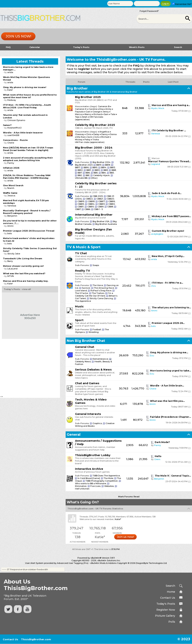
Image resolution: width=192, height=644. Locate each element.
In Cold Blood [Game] (89, 478)
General (74, 435)
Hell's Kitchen (82, 489)
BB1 (88, 175)
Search (178, 47)
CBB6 (87, 209)
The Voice (98, 285)
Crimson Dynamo (16, 120)
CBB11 (81, 207)
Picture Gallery (165, 616)
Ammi (154, 311)
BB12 (80, 170)
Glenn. (157, 459)
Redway (12, 100)
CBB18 (91, 201)
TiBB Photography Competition (102, 481)
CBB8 (110, 207)
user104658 (13, 135)
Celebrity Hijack (101, 175)
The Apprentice (83, 301)
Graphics (97, 423)
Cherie (153, 389)
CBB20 (110, 199)
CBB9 (101, 207)
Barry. (10, 261)
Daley (97, 134)
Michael (105, 137)
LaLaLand (12, 269)
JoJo (97, 137)
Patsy (88, 140)
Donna (113, 134)
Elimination (81, 486)
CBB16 (112, 201)
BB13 (112, 167)
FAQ (8, 47)
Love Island (81, 291)
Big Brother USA (101, 221)
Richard (98, 114)
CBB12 (112, 204)
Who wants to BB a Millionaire (91, 483)
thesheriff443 (14, 128)
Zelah (84, 117)
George (97, 112)
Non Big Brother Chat (86, 341)
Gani (88, 112)
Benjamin (159, 479)
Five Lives (95, 486)
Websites (109, 486)
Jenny (106, 112)
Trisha (96, 140)
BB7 (80, 173)
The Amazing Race (104, 288)
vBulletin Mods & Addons (103, 563)
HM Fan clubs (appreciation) (90, 142)
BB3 (112, 173)
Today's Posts (81, 47)
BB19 (99, 165)
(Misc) (94, 178)
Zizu (153, 286)
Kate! (10, 90)
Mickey (79, 140)
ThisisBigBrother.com (36, 639)
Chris (89, 134)
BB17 (77, 167)
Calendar (35, 47)
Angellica (105, 132)
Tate (113, 114)
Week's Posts (137, 47)
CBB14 (91, 204)
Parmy (157, 445)
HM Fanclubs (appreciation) (89, 118)
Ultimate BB (81, 178)
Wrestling (94, 332)
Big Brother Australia (106, 224)
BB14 (104, 167)
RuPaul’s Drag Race (101, 291)
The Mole (108, 478)
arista (154, 259)
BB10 (97, 170)
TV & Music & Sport (84, 247)
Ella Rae (81, 137)
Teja (77, 117)
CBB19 (81, 201)
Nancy (88, 114)
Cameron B (104, 106)
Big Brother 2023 (84, 165)
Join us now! (18, 36)
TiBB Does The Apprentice (106, 476)
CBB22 (89, 199)
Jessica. (11, 196)
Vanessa (156, 134)
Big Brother (77, 88)
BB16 (86, 167)
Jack (90, 137)
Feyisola (79, 112)
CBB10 (91, 207)
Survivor (86, 288)
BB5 (96, 173)
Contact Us (168, 598)
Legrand (156, 164)
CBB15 (81, 204)
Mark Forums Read (129, 497)
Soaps (96, 265)
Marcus (79, 114)
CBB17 (101, 201)
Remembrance (100, 359)
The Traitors (98, 293)
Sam (106, 114)
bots (153, 326)
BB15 (95, 167)
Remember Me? (182, 4)
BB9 (106, 170)
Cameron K (81, 109)
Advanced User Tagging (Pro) (73, 563)
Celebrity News (83, 362)
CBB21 (100, 199)
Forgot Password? (149, 11)
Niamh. (11, 188)
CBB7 (78, 209)
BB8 (114, 170)
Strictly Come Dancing (101, 298)
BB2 (80, 175)
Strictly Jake (14, 254)
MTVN (10, 276)
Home (171, 592)
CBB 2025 (98, 196)
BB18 (108, 165)
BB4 (104, 173)
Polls (172, 622)
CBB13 (101, 204)
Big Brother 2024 (102, 162)
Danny (105, 134)
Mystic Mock (158, 108)
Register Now (166, 610)
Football (97, 329)
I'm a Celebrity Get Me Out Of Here (94, 294)
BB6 (88, 173)
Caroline (93, 109)
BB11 (89, 170)
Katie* (118, 519)
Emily (109, 109)
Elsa (102, 109)
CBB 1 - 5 (98, 209)
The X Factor (82, 293)
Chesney (80, 134)
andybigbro (157, 234)
